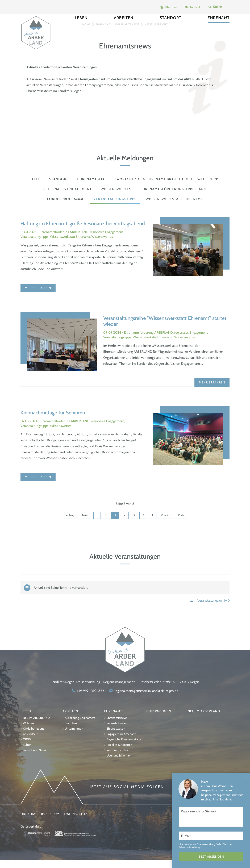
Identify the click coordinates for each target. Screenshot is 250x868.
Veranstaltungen (117, 731)
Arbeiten (124, 26)
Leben (81, 26)
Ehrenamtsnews (117, 726)
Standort (171, 26)
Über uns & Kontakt (119, 764)
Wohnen (28, 731)
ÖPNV (27, 748)
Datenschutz (76, 822)
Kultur (27, 753)
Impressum (50, 822)
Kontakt (195, 7)
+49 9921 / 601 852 (90, 699)
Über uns (171, 7)
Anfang (67, 523)
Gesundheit (30, 742)
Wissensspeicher (117, 758)
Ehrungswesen (116, 737)
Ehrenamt (219, 26)
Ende (184, 523)
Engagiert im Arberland (121, 742)
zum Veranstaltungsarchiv (210, 609)
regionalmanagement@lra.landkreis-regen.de (146, 699)
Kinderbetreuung (34, 737)
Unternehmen (74, 737)
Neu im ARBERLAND (36, 726)
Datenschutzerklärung (189, 858)
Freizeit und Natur (34, 758)
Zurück (83, 523)
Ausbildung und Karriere (80, 726)
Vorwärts (168, 523)
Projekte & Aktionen (120, 753)
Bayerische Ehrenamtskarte (124, 748)
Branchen (71, 731)
